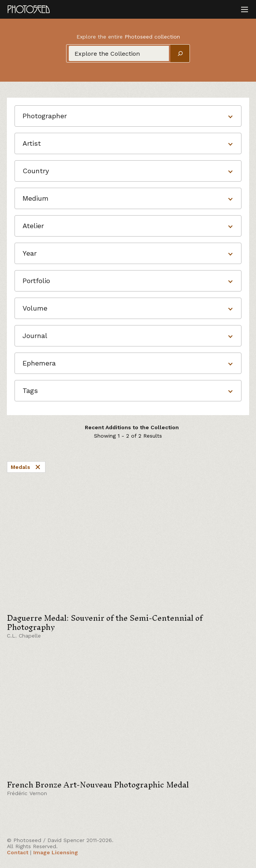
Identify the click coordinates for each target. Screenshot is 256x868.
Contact (18, 852)
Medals (26, 467)
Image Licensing (56, 852)
